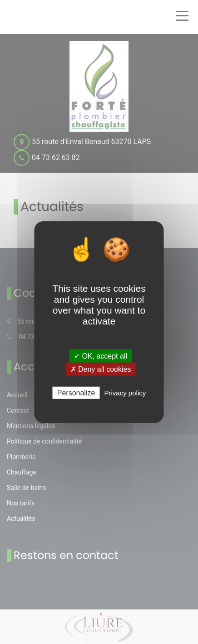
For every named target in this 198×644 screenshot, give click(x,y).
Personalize (76, 393)
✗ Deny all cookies (101, 369)
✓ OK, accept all (101, 356)
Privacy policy (125, 393)
